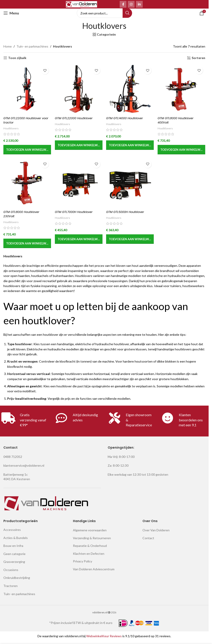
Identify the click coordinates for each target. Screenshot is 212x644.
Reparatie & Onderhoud (90, 549)
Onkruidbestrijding (17, 581)
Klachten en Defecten (89, 556)
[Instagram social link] (131, 4)
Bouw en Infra (13, 549)
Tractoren (10, 589)
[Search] (104, 13)
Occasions (11, 573)
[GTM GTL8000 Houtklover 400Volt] (183, 89)
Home (8, 46)
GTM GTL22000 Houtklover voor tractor (24, 120)
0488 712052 (13, 460)
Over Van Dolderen (156, 533)
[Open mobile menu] (11, 13)
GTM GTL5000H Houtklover (128, 215)
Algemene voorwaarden (90, 533)
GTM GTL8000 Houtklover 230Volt (23, 217)
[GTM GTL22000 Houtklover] (78, 89)
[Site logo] (82, 4)
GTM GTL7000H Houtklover (76, 215)
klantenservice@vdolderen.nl (24, 469)
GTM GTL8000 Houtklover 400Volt (179, 120)
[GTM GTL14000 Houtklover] (130, 89)
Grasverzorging (14, 565)
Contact (148, 541)
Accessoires (12, 533)
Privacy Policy (83, 564)
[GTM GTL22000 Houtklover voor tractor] (26, 89)
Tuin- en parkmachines (32, 46)
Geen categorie (14, 557)
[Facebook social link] (123, 4)
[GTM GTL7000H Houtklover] (78, 186)
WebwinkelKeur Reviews (104, 639)
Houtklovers (12, 128)
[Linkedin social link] (139, 4)
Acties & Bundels (16, 541)
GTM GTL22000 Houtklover (76, 118)
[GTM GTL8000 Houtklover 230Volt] (26, 186)
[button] (26, 150)
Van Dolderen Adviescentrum (94, 572)
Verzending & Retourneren (92, 541)
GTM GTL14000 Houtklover (128, 118)
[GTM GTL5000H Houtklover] (130, 186)
